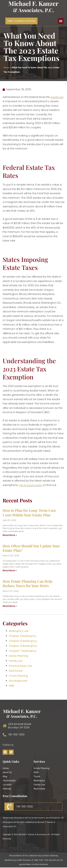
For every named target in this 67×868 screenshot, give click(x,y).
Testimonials (9, 780)
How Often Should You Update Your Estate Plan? (31, 548)
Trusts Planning (18, 676)
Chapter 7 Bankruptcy (23, 651)
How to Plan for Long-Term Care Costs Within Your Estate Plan (29, 513)
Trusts (37, 776)
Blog (5, 776)
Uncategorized (18, 681)
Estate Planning (18, 656)
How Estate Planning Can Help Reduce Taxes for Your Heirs (28, 583)
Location (7, 785)
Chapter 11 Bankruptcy (23, 636)
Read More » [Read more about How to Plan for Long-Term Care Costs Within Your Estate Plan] (10, 535)
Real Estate (16, 671)
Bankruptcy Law (19, 631)
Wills (12, 686)
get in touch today (31, 485)
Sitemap (7, 789)
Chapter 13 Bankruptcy (23, 646)
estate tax (57, 97)
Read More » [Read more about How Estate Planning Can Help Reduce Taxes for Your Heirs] (10, 606)
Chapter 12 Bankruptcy (23, 641)
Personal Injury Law (21, 666)
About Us (7, 772)
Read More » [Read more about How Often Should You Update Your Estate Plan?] (10, 570)
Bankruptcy (39, 780)
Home (7, 67)
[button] (61, 21)
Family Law (16, 661)
